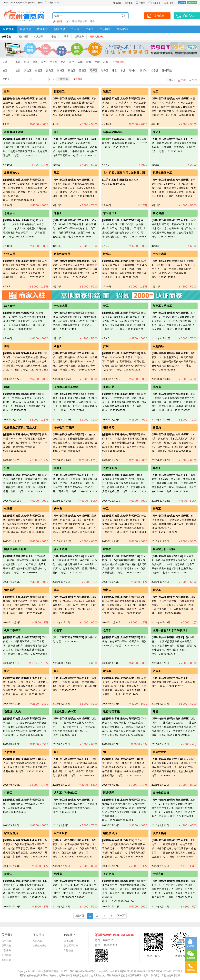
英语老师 (109, 874)
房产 (44, 62)
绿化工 (157, 132)
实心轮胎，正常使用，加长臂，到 (124, 173)
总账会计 (10, 213)
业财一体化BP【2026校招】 (170, 630)
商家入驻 (37, 941)
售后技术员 (160, 752)
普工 (56, 132)
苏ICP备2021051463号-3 (83, 971)
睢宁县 (155, 70)
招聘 (27, 62)
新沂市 (144, 70)
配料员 (58, 874)
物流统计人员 (12, 712)
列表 (194, 80)
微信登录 (192, 3)
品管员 (157, 427)
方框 (183, 80)
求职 (85, 21)
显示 (171, 80)
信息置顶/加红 (71, 945)
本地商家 (43, 29)
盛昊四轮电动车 (113, 132)
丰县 (123, 70)
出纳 (7, 92)
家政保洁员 (11, 833)
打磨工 (58, 213)
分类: (5, 62)
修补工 (157, 468)
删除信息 (69, 950)
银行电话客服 (111, 712)
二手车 (91, 21)
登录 (171, 3)
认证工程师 (61, 549)
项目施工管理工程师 (66, 387)
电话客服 (158, 874)
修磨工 (58, 346)
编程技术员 (110, 833)
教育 (89, 62)
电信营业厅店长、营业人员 (21, 427)
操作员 (58, 509)
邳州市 (133, 70)
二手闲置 (105, 29)
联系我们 (6, 945)
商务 (106, 62)
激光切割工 (160, 213)
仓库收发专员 (62, 254)
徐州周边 (167, 70)
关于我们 (6, 941)
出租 (67, 21)
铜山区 (72, 70)
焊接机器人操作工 (65, 712)
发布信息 (120, 62)
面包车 (58, 630)
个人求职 (39, 36)
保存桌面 (117, 3)
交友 (97, 62)
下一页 (121, 916)
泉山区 (28, 70)
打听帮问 (122, 29)
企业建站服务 (40, 945)
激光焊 (107, 671)
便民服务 (79, 36)
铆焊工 (58, 468)
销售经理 (10, 590)
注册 (166, 3)
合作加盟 (6, 960)
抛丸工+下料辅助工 (66, 793)
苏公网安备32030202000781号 (167, 971)
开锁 (80, 21)
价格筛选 (63, 79)
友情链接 (6, 955)
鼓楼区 (39, 70)
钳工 (155, 92)
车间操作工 (110, 213)
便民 (72, 62)
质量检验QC (12, 173)
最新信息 (26, 29)
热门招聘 (24, 36)
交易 (63, 62)
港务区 (105, 70)
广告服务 (6, 950)
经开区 (94, 70)
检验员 (8, 509)
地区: (5, 70)
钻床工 (157, 671)
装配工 (107, 92)
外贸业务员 (110, 468)
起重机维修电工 (162, 173)
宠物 (80, 62)
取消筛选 (78, 79)
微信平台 (157, 3)
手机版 (140, 3)
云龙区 (50, 70)
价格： (6, 79)
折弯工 (157, 509)
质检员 (157, 387)
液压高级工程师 (14, 132)
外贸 (155, 712)
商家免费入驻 (97, 36)
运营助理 (109, 793)
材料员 (107, 549)
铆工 (106, 752)
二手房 (73, 21)
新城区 (61, 70)
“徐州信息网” (43, 971)
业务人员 (11, 254)
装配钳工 (59, 92)
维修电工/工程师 (64, 427)
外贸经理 (10, 752)
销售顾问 (109, 427)
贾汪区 (83, 70)
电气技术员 (160, 254)
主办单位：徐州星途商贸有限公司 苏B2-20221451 (125, 971)
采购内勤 (158, 346)
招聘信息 (60, 29)
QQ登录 (182, 3)
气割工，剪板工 (162, 306)
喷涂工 (8, 874)
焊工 (56, 590)
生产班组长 (61, 833)
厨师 (7, 346)
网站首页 (9, 29)
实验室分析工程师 (15, 549)
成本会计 (10, 306)
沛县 (114, 70)
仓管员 (107, 630)
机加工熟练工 (12, 630)
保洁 (7, 671)
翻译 (7, 387)
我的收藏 (129, 3)
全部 (18, 62)
